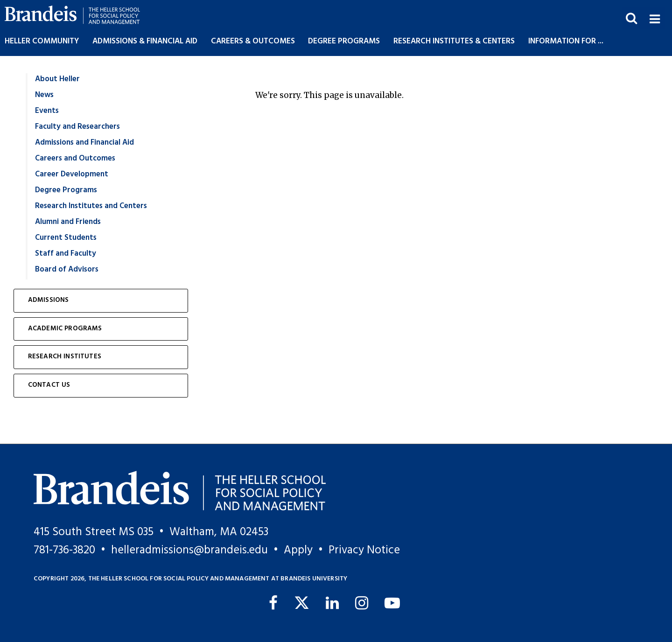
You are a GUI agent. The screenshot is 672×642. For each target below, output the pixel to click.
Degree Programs (344, 41)
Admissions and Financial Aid (84, 143)
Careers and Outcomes (75, 158)
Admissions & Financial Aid (145, 41)
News (44, 95)
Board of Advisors (67, 269)
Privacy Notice (364, 550)
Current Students (66, 238)
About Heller (57, 79)
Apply (298, 550)
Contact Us (49, 385)
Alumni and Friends (68, 222)
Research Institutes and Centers (91, 206)
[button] (654, 18)
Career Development (72, 174)
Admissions (49, 300)
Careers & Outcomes (253, 41)
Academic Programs (65, 329)
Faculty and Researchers (77, 127)
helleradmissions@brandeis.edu (189, 550)
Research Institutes (65, 357)
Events (47, 111)
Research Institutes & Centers (454, 41)
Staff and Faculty (66, 254)
